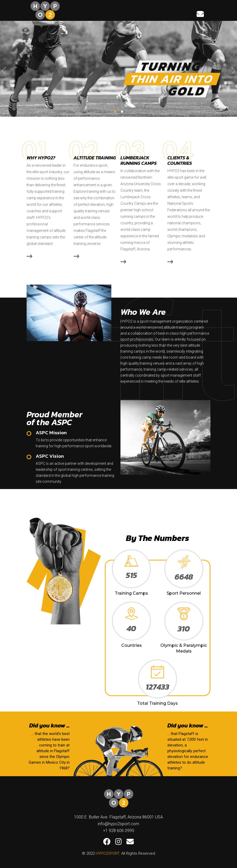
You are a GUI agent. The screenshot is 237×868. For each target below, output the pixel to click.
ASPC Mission (51, 433)
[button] (115, 112)
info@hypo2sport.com (118, 824)
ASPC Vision (50, 456)
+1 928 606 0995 (119, 831)
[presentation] (4, 71)
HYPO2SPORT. (108, 853)
